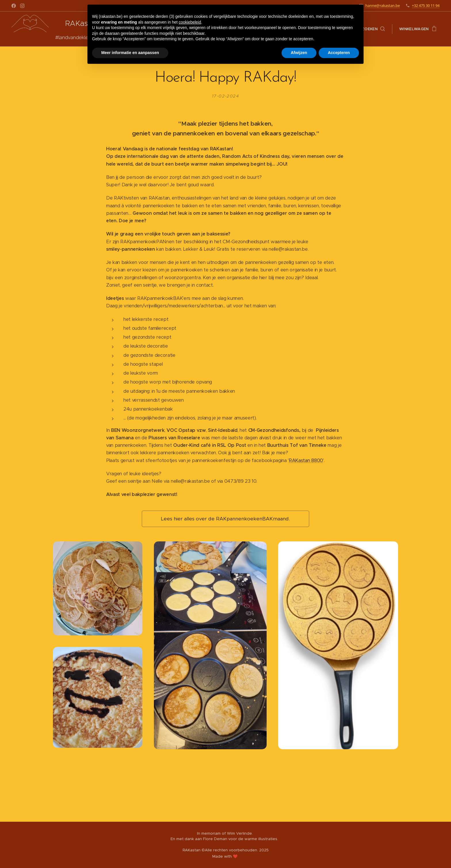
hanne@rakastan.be (383, 5)
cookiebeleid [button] (190, 22)
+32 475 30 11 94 (426, 5)
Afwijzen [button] (299, 53)
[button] (373, 29)
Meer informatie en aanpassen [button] (130, 53)
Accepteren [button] (339, 53)
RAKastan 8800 (306, 460)
